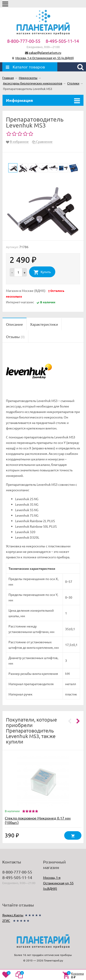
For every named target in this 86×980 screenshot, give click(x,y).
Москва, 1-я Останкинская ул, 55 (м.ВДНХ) (45, 58)
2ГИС (6, 920)
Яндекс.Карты (13, 915)
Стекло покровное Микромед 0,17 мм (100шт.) (38, 820)
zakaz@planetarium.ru (45, 52)
